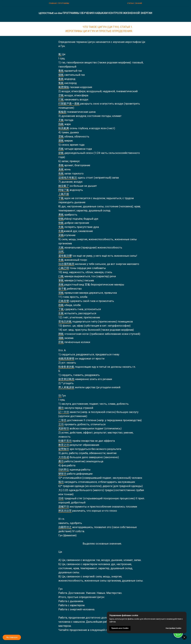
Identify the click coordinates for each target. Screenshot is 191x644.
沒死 (61, 252)
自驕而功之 (65, 527)
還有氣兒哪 (65, 256)
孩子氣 (62, 289)
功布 (61, 498)
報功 (61, 482)
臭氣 (61, 169)
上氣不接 (64, 194)
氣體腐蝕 (64, 87)
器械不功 (64, 507)
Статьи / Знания (135, 3)
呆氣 (61, 235)
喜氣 (61, 285)
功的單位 (64, 470)
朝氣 (61, 219)
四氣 (61, 149)
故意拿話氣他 (66, 379)
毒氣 (61, 71)
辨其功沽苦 (65, 511)
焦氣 (61, 174)
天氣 (61, 120)
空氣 (61, 95)
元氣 (61, 248)
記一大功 (64, 412)
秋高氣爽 (64, 128)
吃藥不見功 (65, 441)
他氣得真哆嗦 (66, 359)
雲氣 (61, 136)
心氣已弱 (64, 268)
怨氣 (61, 305)
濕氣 (61, 338)
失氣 (61, 227)
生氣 (61, 231)
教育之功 (64, 445)
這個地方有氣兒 (68, 178)
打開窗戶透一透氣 (69, 104)
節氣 (61, 153)
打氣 (61, 99)
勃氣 (61, 223)
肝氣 (61, 342)
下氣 (61, 198)
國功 (61, 408)
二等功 (62, 420)
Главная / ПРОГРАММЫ (59, 3)
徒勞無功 (64, 449)
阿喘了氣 (64, 190)
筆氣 (61, 280)
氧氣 (61, 83)
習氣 (61, 293)
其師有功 (64, 428)
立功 (61, 424)
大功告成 (64, 457)
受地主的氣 (65, 322)
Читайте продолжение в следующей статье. (86, 630)
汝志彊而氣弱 (66, 264)
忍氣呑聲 (64, 301)
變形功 (62, 474)
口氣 (61, 276)
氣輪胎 (62, 112)
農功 (61, 461)
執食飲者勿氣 (66, 367)
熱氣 (61, 124)
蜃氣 (61, 141)
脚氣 (61, 334)
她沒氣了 (64, 186)
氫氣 (61, 79)
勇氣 (61, 215)
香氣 (61, 165)
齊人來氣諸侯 (66, 387)
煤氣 (61, 75)
